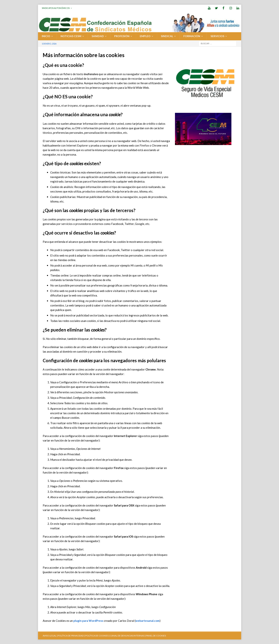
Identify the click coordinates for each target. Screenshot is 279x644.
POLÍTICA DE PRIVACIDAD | (71, 635)
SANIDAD (98, 36)
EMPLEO (145, 36)
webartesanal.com (147, 620)
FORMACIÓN (192, 36)
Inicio (46, 36)
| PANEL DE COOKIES (155, 635)
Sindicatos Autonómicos (56, 8)
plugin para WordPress (88, 620)
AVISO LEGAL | (50, 635)
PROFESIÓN (122, 36)
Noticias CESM (71, 36)
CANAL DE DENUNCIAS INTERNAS (127, 635)
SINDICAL (167, 36)
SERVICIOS (217, 36)
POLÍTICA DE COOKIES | (97, 635)
